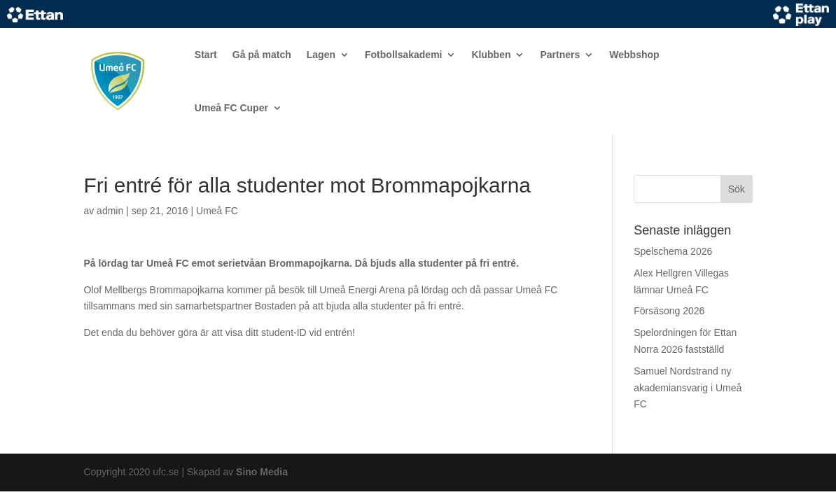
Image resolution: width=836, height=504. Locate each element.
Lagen (321, 55)
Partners (560, 55)
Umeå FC (217, 211)
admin (110, 211)
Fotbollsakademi (403, 55)
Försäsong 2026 (669, 311)
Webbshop (634, 55)
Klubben (491, 55)
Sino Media (262, 472)
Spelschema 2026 (673, 251)
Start (206, 55)
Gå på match (262, 55)
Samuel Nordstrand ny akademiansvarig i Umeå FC (688, 388)
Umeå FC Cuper (231, 108)
